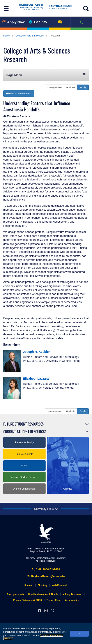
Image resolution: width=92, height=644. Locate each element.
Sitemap (29, 585)
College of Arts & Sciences (30, 36)
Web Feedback (60, 585)
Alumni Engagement (24, 489)
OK (79, 633)
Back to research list (19, 93)
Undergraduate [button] (55, 87)
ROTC (24, 466)
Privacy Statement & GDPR (27, 600)
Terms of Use (53, 600)
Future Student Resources (23, 424)
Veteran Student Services (24, 477)
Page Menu (46, 75)
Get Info (38, 22)
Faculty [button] (83, 87)
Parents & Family (24, 442)
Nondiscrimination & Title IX (43, 594)
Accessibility (72, 600)
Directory (43, 585)
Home (6, 36)
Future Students (24, 454)
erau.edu (46, 533)
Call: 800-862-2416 (46, 569)
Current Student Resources (25, 432)
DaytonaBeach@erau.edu (46, 576)
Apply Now (13, 22)
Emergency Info (15, 594)
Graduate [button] (71, 87)
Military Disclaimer (73, 594)
